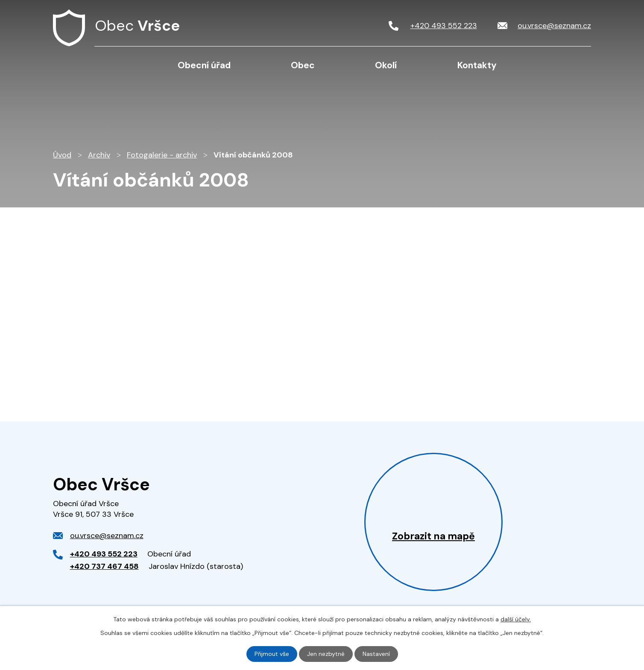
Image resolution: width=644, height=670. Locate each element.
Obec (303, 65)
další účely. (516, 619)
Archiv (99, 155)
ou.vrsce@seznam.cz (107, 536)
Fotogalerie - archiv (162, 155)
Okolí (386, 65)
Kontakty (477, 65)
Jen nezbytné (326, 654)
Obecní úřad (204, 65)
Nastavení (376, 654)
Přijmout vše (272, 654)
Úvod (117, 65)
